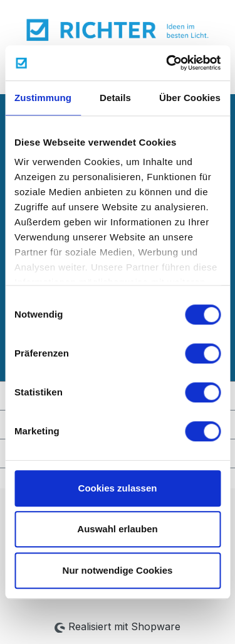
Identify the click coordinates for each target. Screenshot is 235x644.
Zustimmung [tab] (43, 98)
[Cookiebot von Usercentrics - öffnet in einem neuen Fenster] (167, 63)
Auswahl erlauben (117, 529)
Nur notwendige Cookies (118, 570)
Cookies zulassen (118, 488)
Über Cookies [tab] (190, 98)
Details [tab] (115, 98)
